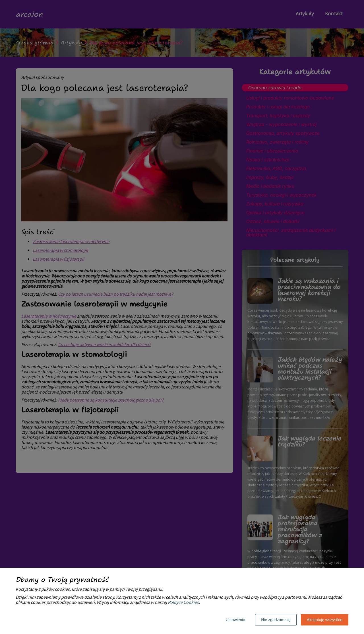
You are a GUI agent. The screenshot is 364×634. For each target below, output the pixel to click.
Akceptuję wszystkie (325, 620)
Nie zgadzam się (276, 620)
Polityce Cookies (183, 603)
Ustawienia (235, 620)
